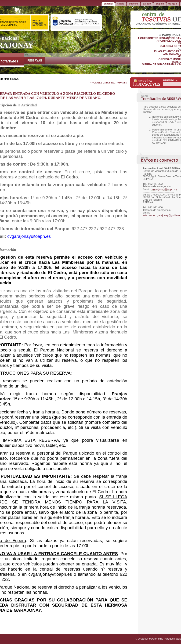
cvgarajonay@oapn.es (164, 189)
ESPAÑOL (108, 4)
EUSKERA (133, 4)
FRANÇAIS (173, 4)
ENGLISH (160, 4)
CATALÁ (121, 4)
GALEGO (147, 4)
